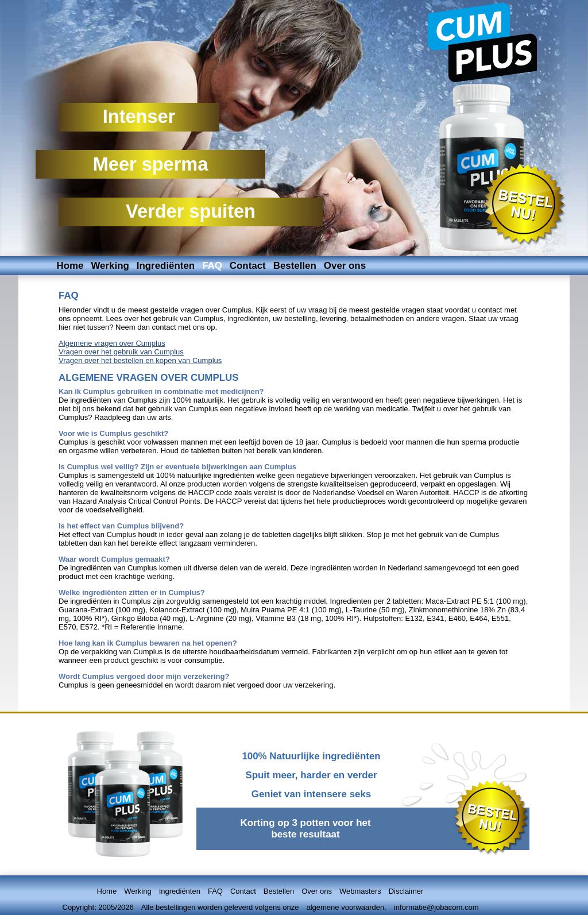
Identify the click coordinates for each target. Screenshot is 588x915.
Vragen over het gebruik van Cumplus (121, 352)
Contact (248, 266)
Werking (110, 266)
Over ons (345, 266)
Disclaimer (406, 891)
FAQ (212, 266)
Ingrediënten (166, 266)
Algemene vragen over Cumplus (112, 343)
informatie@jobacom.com (436, 907)
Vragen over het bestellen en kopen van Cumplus (140, 360)
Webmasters (360, 891)
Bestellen (295, 266)
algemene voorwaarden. (346, 907)
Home (70, 266)
